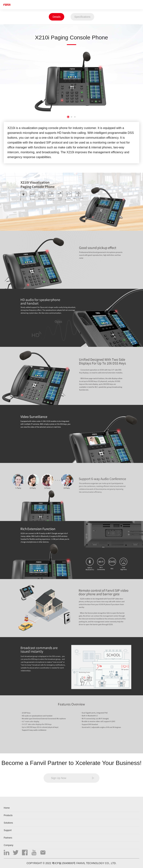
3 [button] (75, 117)
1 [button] (68, 117)
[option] (71, 82)
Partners (8, 838)
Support (8, 830)
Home (7, 808)
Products (8, 815)
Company (8, 845)
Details (57, 17)
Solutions (8, 823)
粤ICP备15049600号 (64, 863)
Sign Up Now (59, 778)
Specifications (82, 17)
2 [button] (71, 117)
